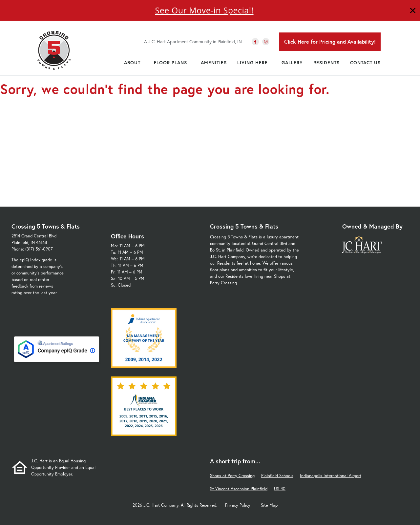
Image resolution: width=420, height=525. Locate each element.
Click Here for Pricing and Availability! (330, 41)
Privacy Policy (238, 505)
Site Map (269, 505)
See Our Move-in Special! (204, 10)
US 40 (280, 489)
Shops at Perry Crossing (232, 476)
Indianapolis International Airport (331, 476)
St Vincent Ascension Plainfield (239, 489)
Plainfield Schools (277, 476)
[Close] (413, 11)
